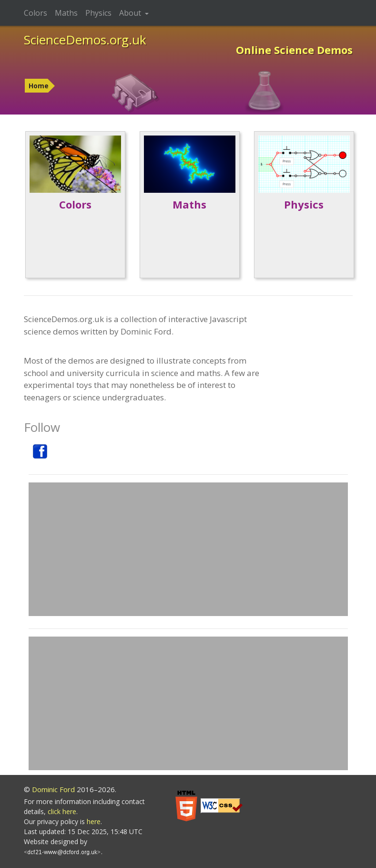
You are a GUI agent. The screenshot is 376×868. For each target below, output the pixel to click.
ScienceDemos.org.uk (85, 40)
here (94, 821)
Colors (36, 13)
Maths (66, 13)
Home (39, 86)
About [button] (131, 13)
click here (62, 811)
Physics (98, 13)
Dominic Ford (53, 789)
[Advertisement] (188, 549)
